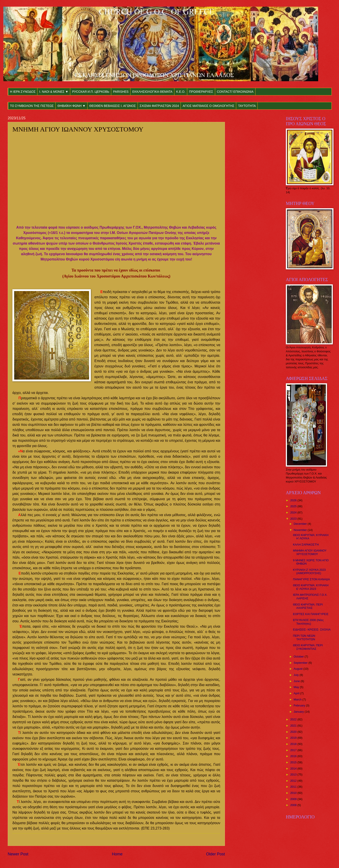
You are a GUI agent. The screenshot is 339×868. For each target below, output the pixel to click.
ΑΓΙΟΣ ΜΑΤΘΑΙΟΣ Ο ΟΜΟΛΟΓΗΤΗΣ (208, 106)
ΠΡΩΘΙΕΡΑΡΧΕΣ (201, 92)
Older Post (215, 854)
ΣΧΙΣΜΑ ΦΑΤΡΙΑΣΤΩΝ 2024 (159, 106)
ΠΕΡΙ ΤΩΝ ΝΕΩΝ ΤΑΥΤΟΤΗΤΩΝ (304, 637)
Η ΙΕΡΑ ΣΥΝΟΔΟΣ (23, 92)
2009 (294, 799)
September (301, 663)
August (298, 669)
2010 (294, 793)
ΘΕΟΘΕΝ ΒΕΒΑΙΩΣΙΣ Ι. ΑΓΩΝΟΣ (113, 106)
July (296, 675)
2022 (294, 719)
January (299, 712)
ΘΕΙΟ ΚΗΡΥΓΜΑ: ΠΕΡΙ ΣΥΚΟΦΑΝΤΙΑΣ (308, 647)
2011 (294, 787)
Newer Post (18, 854)
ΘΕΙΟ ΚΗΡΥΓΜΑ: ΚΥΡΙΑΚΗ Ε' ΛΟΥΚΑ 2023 (311, 587)
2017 (294, 750)
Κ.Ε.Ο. (181, 92)
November (301, 530)
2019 (294, 738)
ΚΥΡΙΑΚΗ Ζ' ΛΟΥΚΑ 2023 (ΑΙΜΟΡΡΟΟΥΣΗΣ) (309, 571)
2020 (294, 732)
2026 (294, 500)
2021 (294, 726)
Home (117, 854)
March (298, 699)
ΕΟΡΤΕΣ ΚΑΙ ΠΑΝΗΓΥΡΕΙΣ (311, 614)
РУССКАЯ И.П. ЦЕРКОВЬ (91, 92)
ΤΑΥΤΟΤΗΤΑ (247, 106)
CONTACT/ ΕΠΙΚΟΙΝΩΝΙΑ (235, 92)
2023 (294, 519)
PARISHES (121, 92)
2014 (294, 769)
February (300, 705)
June (297, 681)
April (297, 693)
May (297, 687)
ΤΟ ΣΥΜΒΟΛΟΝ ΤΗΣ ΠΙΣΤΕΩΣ (32, 106)
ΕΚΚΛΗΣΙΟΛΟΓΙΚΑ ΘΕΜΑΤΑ (152, 92)
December (301, 524)
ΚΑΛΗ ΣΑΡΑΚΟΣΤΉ (306, 545)
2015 (294, 762)
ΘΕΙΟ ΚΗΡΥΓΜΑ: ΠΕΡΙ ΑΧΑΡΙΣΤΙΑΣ (308, 606)
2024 (294, 512)
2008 (294, 805)
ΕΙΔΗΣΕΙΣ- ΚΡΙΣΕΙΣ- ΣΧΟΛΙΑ (312, 630)
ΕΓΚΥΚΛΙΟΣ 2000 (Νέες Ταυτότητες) (308, 622)
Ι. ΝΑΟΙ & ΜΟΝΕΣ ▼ (54, 92)
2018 (294, 744)
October (299, 657)
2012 (294, 781)
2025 (294, 506)
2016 (294, 756)
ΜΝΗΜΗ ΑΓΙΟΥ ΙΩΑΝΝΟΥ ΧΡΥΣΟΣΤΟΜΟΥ (310, 552)
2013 (294, 774)
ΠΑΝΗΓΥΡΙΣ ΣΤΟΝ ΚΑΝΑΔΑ (311, 579)
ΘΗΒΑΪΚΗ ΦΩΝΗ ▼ (71, 106)
